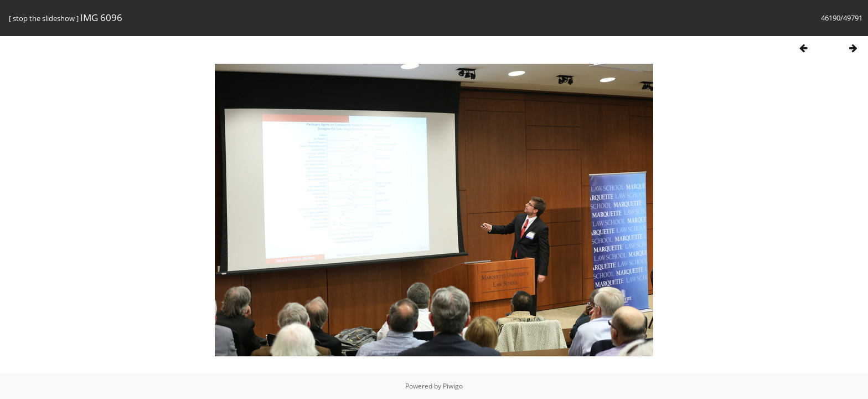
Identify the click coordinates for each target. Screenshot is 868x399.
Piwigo (453, 386)
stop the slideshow (44, 18)
